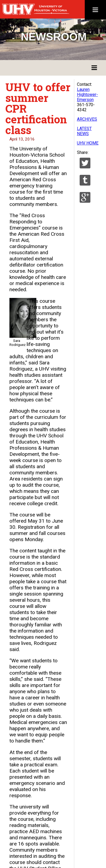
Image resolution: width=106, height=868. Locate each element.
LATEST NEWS (84, 131)
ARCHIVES (87, 119)
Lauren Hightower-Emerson (87, 95)
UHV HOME (88, 143)
